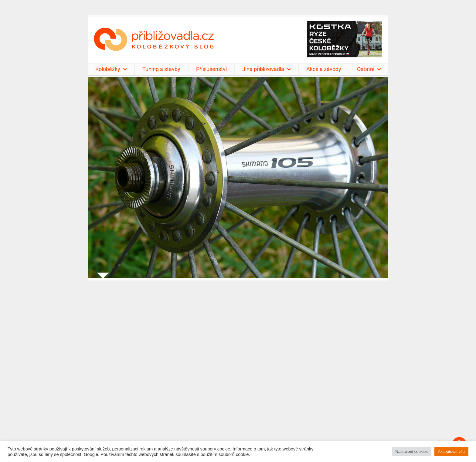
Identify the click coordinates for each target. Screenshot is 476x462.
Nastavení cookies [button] (412, 452)
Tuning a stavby (161, 69)
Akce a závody (324, 69)
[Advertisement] (238, 367)
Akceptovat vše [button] (451, 452)
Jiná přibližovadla (266, 69)
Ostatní (369, 69)
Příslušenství (211, 69)
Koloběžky (111, 69)
